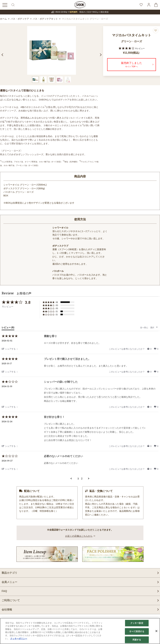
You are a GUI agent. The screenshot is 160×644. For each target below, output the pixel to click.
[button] (10, 349)
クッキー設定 (137, 623)
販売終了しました (132, 65)
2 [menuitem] (82, 479)
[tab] (8, 328)
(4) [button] (57, 302)
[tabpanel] (52, 50)
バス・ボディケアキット (45, 19)
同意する (137, 640)
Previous (3, 55)
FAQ (4, 591)
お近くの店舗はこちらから (79, 536)
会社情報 (7, 610)
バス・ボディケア (20, 19)
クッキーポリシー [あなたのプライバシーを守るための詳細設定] (19, 639)
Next (100, 55)
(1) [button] (57, 311)
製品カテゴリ (9, 573)
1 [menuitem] (78, 479)
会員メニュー (9, 582)
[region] (80, 631)
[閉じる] (156, 631)
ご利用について (11, 600)
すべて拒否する (137, 631)
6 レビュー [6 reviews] (140, 48)
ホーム (3, 19)
